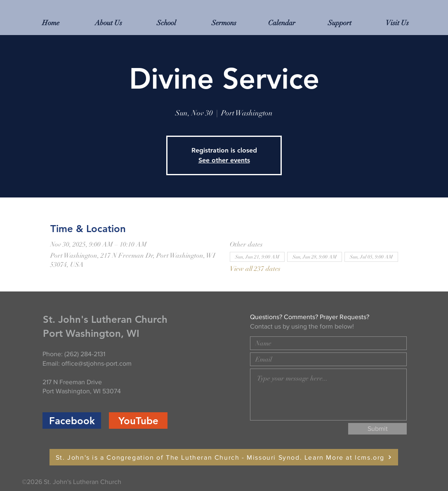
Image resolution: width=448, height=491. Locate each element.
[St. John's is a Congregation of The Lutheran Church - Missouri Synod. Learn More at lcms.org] (224, 457)
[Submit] (377, 429)
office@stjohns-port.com (97, 363)
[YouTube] (138, 421)
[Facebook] (72, 421)
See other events (224, 160)
